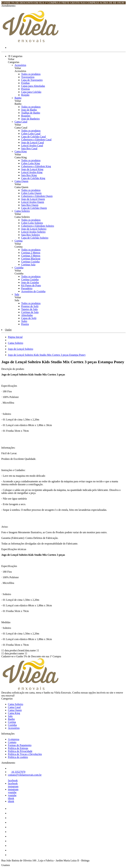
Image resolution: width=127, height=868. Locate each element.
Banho (18, 98)
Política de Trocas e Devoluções (25, 754)
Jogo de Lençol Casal (32, 142)
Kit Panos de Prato (31, 285)
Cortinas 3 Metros (31, 256)
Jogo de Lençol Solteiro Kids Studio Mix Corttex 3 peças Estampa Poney (47, 355)
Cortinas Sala (28, 265)
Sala (17, 294)
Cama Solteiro (22, 211)
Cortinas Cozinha (30, 262)
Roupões (26, 116)
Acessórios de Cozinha (33, 291)
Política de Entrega (18, 748)
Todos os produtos (31, 74)
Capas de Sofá (29, 318)
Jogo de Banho (29, 110)
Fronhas (25, 83)
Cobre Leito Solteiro (32, 223)
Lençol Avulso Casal (32, 145)
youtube (12, 792)
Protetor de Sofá (30, 306)
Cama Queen (21, 181)
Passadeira (27, 288)
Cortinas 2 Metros (31, 253)
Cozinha (19, 268)
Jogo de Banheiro (30, 119)
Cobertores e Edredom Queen (37, 196)
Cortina (19, 241)
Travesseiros (28, 77)
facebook (13, 780)
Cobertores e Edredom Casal (36, 140)
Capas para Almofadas (33, 86)
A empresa (14, 739)
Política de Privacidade (20, 751)
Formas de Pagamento (20, 745)
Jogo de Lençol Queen (33, 199)
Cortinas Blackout (31, 259)
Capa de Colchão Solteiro (35, 238)
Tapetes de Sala (29, 309)
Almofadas (27, 315)
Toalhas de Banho (31, 113)
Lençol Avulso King (32, 172)
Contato (12, 742)
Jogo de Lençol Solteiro (34, 229)
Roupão (25, 95)
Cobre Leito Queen (31, 193)
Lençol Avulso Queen (33, 202)
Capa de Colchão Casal (33, 137)
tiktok (11, 798)
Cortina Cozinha (30, 279)
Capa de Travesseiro (32, 80)
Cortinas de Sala (30, 312)
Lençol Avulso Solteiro (33, 232)
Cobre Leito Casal (31, 134)
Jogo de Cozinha (30, 282)
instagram (13, 786)
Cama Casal (21, 122)
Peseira (25, 324)
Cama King (21, 151)
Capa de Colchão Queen (34, 208)
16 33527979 (17, 772)
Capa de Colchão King (33, 178)
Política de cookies (18, 757)
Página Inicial (15, 337)
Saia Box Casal (29, 148)
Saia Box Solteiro (31, 235)
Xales (24, 321)
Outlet (8, 330)
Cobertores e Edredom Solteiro (38, 226)
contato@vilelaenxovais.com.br (25, 775)
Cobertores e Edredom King (36, 166)
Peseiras (25, 89)
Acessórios (20, 65)
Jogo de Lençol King (32, 169)
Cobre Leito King (31, 163)
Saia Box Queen (30, 205)
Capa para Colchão (31, 92)
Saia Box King (29, 175)
